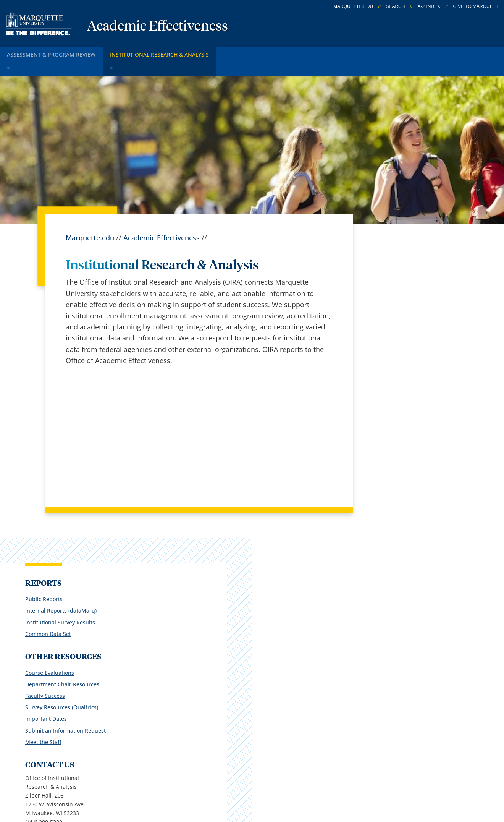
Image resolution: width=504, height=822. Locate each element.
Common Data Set (388, 297)
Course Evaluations (390, 335)
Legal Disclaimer (313, 779)
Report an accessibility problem (406, 540)
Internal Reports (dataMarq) (401, 273)
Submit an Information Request (406, 393)
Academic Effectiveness (157, 27)
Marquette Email (272, 673)
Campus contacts (189, 673)
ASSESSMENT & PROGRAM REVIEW (54, 53)
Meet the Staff (384, 405)
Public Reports (384, 262)
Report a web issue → (403, 731)
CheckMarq (264, 693)
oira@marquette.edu (392, 494)
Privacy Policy (256, 779)
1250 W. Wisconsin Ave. (63, 694)
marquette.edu (353, 6)
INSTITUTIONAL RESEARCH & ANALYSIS (166, 53)
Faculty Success (385, 359)
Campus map (183, 693)
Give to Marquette (477, 6)
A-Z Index (429, 6)
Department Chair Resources (402, 347)
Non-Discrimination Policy (390, 779)
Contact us (178, 713)
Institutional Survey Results (400, 285)
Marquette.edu (90, 221)
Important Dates (386, 382)
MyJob (256, 733)
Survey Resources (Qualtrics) (402, 370)
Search (395, 6)
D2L (252, 713)
